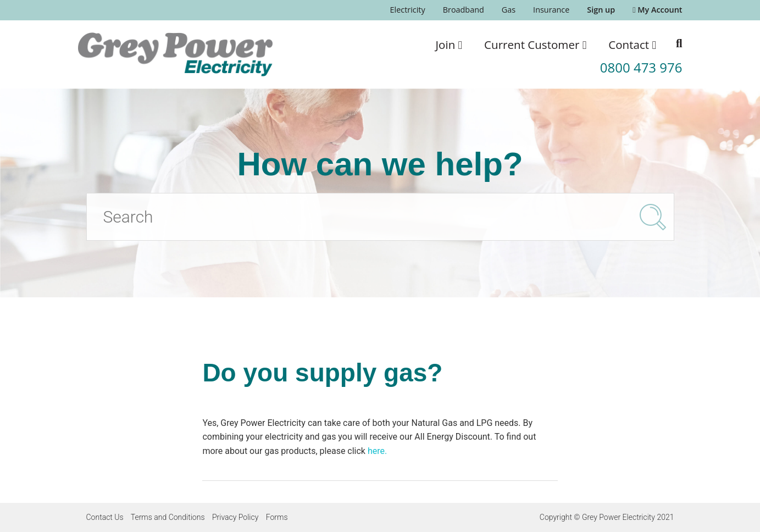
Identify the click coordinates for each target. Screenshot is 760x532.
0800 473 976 (641, 67)
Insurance (551, 10)
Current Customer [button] (535, 45)
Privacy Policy (235, 517)
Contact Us (105, 517)
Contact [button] (632, 45)
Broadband (464, 10)
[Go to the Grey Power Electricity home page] (175, 54)
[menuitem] (408, 10)
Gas (509, 10)
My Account (657, 10)
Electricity (408, 10)
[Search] (380, 217)
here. (377, 451)
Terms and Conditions (168, 517)
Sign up (601, 10)
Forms (277, 517)
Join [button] (449, 45)
